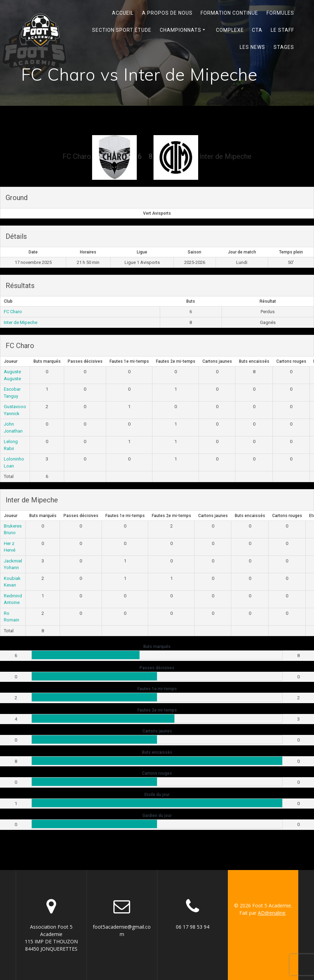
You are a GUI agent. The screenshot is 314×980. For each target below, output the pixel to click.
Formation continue (229, 13)
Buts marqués (47, 361)
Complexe (230, 30)
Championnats (181, 30)
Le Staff (282, 30)
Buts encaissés (254, 361)
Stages (284, 47)
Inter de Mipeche (21, 322)
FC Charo (13, 312)
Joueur (11, 361)
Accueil (123, 13)
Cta (257, 30)
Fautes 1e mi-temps (129, 361)
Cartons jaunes (217, 361)
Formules (280, 13)
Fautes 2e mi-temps (176, 361)
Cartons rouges (291, 361)
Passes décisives (85, 361)
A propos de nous (167, 13)
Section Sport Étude (122, 30)
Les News (252, 47)
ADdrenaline (272, 913)
